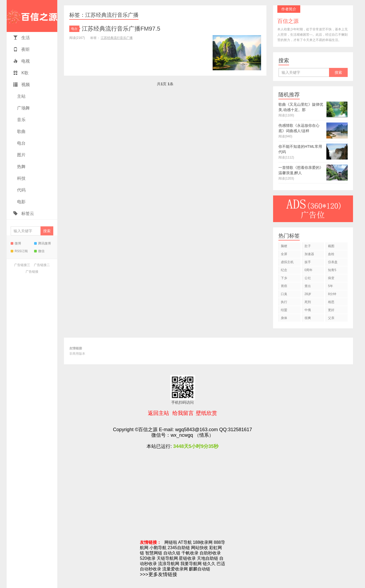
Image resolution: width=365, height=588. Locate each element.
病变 (331, 278)
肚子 (308, 246)
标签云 (24, 213)
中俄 (308, 310)
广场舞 (23, 108)
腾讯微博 (42, 243)
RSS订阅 (19, 251)
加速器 (309, 254)
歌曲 (21, 131)
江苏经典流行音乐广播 (117, 38)
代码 (21, 190)
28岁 (308, 294)
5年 (330, 286)
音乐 (21, 120)
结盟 (284, 310)
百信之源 (32, 16)
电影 (21, 202)
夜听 (22, 49)
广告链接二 (42, 265)
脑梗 (284, 246)
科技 (21, 178)
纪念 (284, 270)
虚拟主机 (287, 262)
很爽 (308, 318)
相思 (331, 302)
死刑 (308, 302)
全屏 (284, 254)
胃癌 (284, 286)
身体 (284, 318)
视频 (22, 85)
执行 (284, 302)
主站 (21, 96)
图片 (21, 155)
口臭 (284, 294)
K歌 (21, 73)
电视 (22, 61)
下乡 (284, 278)
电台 (21, 143)
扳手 (308, 262)
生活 (22, 38)
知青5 (332, 270)
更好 (331, 310)
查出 (308, 286)
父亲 (331, 318)
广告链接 (32, 272)
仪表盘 (333, 262)
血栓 (331, 254)
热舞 (21, 167)
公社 (308, 278)
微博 (16, 243)
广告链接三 (22, 265)
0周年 (309, 270)
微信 (39, 251)
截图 (331, 246)
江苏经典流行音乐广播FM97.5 (121, 29)
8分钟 (332, 294)
